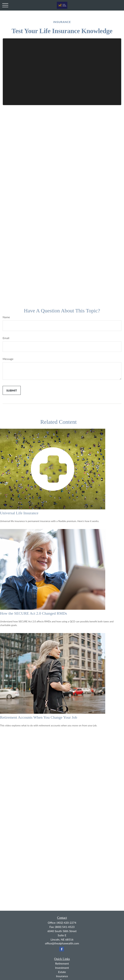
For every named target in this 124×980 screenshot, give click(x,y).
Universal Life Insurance (19, 513)
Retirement (62, 963)
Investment (62, 968)
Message (8, 359)
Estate (62, 972)
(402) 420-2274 (66, 923)
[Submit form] (12, 390)
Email (6, 338)
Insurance (62, 976)
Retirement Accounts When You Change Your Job (39, 717)
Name (6, 317)
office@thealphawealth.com (62, 943)
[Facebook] (62, 949)
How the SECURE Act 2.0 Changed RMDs (33, 613)
